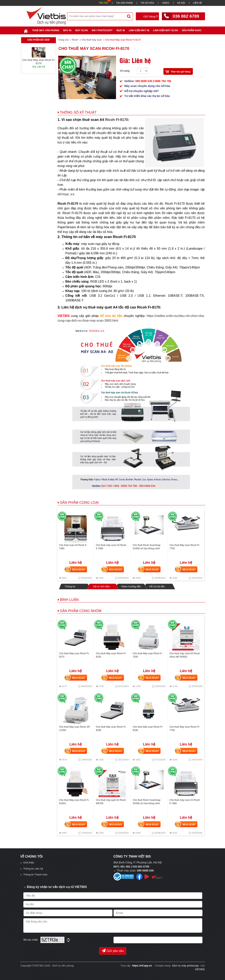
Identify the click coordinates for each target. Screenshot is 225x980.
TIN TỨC (104, 3)
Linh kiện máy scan (165, 30)
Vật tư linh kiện (101, 586)
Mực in (121, 30)
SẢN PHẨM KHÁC (192, 30)
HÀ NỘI (181, 3)
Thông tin (70, 586)
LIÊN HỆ (198, 3)
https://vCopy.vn (142, 966)
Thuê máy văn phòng (46, 30)
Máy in (67, 30)
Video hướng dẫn (131, 586)
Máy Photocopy (102, 30)
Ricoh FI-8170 (117, 120)
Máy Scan (82, 30)
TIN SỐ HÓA (147, 3)
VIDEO (166, 3)
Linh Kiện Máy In (139, 30)
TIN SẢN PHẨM (124, 3)
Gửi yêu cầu (113, 951)
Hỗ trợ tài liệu (157, 586)
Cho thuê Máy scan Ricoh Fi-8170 (94, 48)
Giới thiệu (29, 863)
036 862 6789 (186, 16)
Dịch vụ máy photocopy (186, 966)
